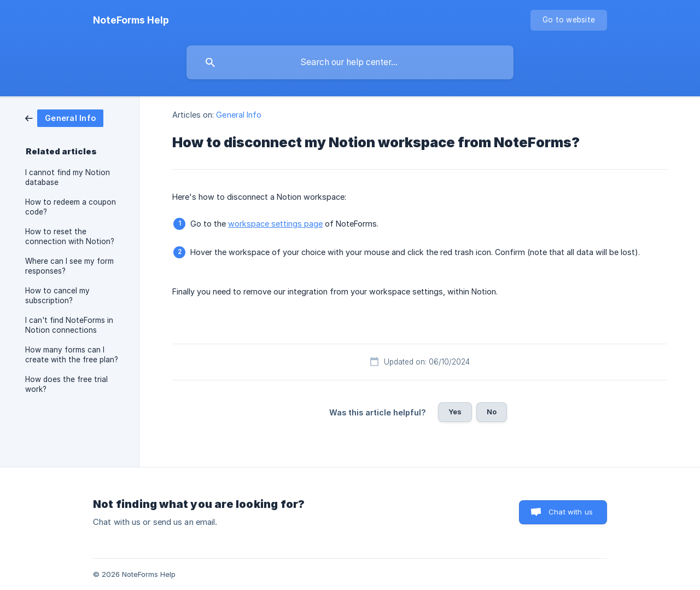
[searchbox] (350, 62)
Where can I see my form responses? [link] (69, 266)
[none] (131, 20)
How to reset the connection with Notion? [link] (70, 236)
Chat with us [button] (571, 512)
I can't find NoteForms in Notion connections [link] (69, 325)
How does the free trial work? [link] (66, 384)
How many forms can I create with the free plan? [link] (72, 355)
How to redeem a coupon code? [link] (71, 207)
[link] (64, 117)
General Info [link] (239, 115)
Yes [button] (455, 412)
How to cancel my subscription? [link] (57, 296)
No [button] (492, 412)
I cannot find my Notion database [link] (68, 177)
